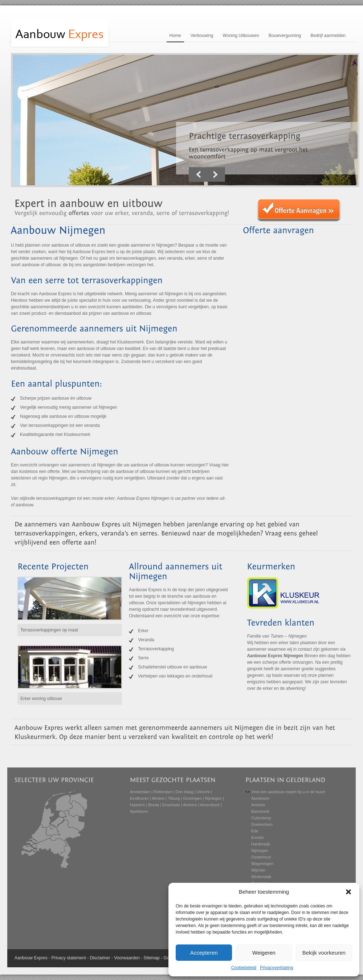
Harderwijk (261, 844)
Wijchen (258, 870)
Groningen (192, 798)
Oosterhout (261, 857)
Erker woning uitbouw (41, 699)
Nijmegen (213, 798)
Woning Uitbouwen (241, 36)
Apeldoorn (139, 811)
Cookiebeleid (244, 968)
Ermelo (258, 837)
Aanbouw (24, 958)
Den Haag (185, 792)
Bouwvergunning (285, 36)
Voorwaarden (127, 958)
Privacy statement (68, 958)
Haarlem (138, 805)
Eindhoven (139, 798)
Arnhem (190, 805)
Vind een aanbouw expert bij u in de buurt (288, 792)
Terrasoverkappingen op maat (49, 630)
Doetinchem (262, 824)
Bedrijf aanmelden (328, 36)
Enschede (171, 805)
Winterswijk (261, 877)
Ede (255, 831)
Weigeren (264, 953)
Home (175, 36)
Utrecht (203, 792)
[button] (348, 892)
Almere (158, 798)
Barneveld (260, 811)
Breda (154, 805)
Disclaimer (100, 958)
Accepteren (204, 953)
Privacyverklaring (276, 968)
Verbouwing (202, 36)
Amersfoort (210, 805)
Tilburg (174, 798)
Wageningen (262, 864)
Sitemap (152, 958)
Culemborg (261, 818)
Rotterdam (163, 792)
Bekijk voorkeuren (324, 953)
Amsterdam (140, 792)
